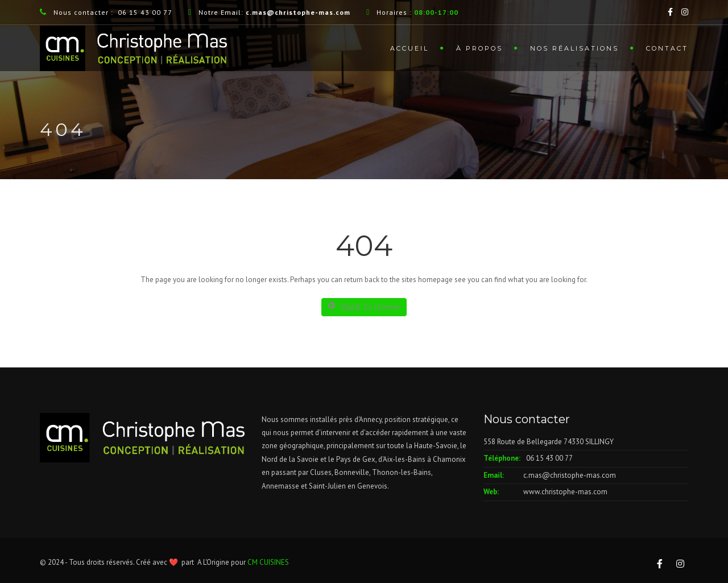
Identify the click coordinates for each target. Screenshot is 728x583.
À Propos (479, 48)
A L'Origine (213, 562)
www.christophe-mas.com (565, 492)
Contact (667, 48)
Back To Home (364, 307)
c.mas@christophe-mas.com (570, 475)
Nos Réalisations (574, 48)
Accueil (409, 48)
